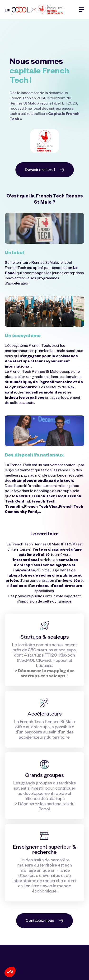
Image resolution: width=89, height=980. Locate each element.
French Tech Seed (49, 497)
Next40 (23, 497)
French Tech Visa (41, 507)
